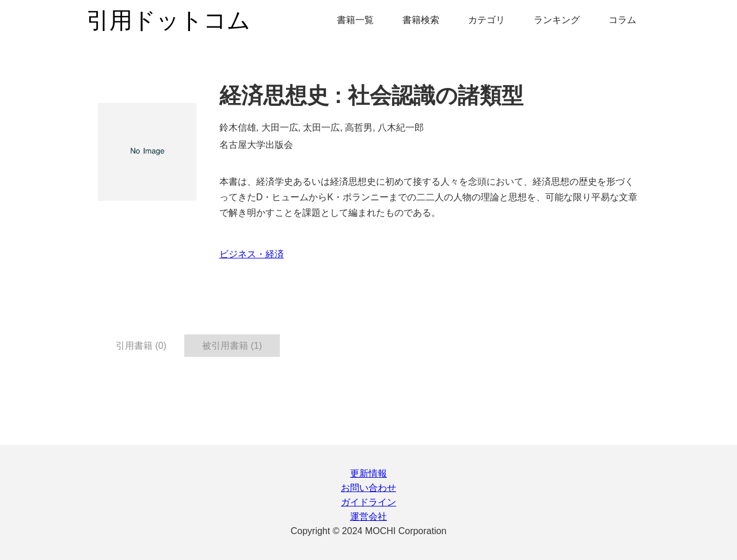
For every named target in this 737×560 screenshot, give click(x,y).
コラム (622, 20)
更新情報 (368, 473)
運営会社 (368, 517)
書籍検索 (421, 20)
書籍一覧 (355, 20)
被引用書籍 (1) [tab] (232, 346)
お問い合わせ (368, 488)
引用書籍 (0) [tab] (141, 346)
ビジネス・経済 (252, 254)
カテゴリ (487, 20)
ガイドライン (368, 502)
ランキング (557, 20)
